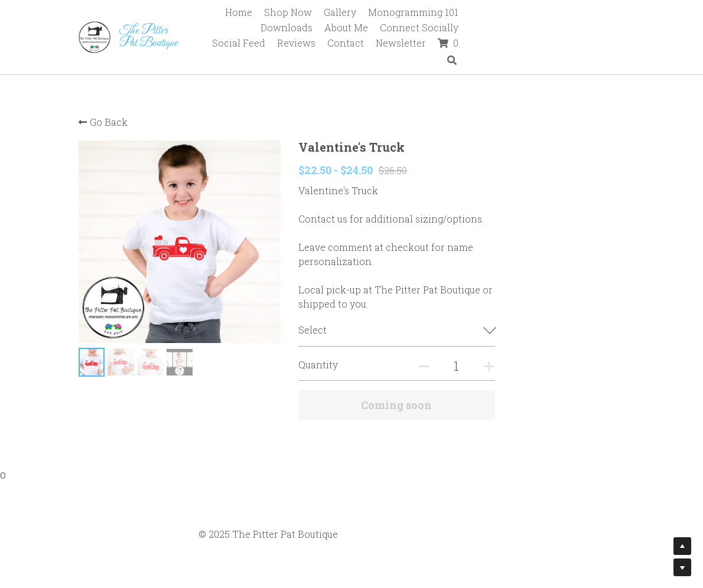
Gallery (386, 12)
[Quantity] (516, 366)
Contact (486, 29)
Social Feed (379, 29)
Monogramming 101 (459, 12)
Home (285, 12)
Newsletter (541, 29)
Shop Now (334, 12)
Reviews (437, 29)
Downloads (542, 12)
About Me (602, 12)
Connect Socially (302, 29)
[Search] (617, 30)
